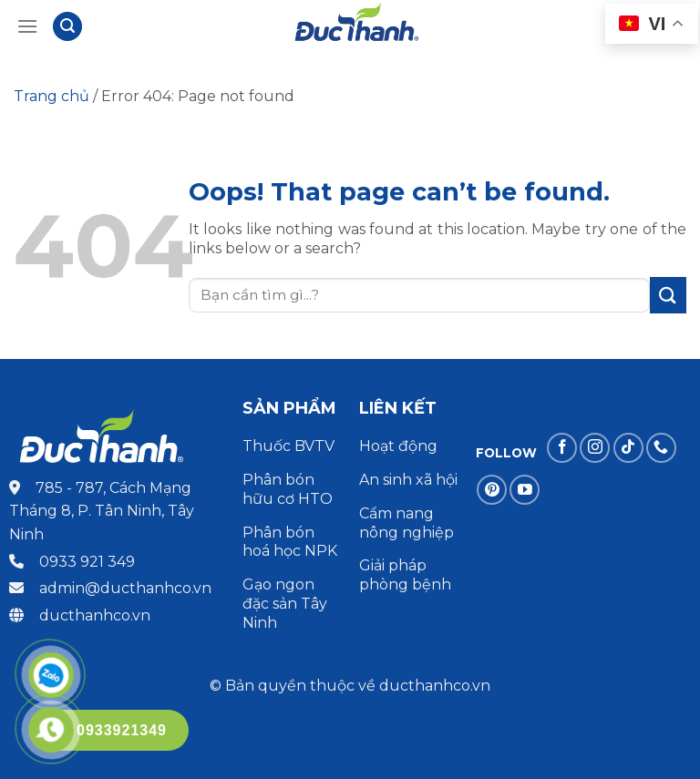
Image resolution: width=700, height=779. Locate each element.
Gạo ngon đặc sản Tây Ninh (285, 604)
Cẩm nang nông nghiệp (407, 523)
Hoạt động (400, 446)
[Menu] (27, 26)
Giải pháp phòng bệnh (405, 575)
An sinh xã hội (408, 480)
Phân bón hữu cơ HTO (288, 489)
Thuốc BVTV (288, 446)
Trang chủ (51, 96)
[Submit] (668, 295)
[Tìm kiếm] (67, 27)
